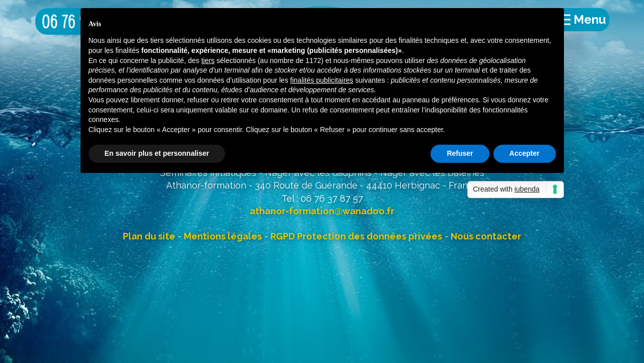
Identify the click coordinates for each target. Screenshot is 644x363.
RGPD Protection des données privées (356, 236)
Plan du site (149, 236)
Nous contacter (486, 236)
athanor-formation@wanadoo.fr (322, 211)
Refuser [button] (460, 153)
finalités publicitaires (321, 80)
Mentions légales (223, 236)
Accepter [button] (525, 153)
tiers (208, 60)
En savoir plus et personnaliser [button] (157, 153)
